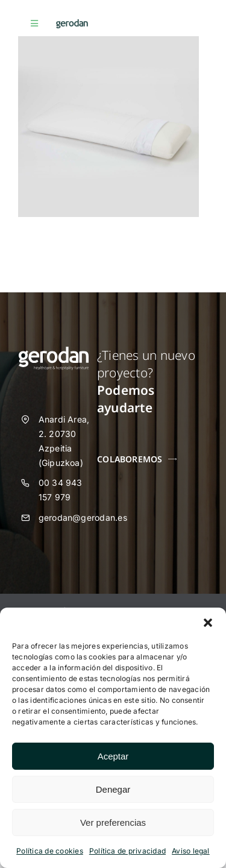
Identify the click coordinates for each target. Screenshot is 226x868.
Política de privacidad (127, 851)
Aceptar (113, 756)
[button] (208, 623)
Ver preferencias (113, 822)
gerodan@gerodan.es (83, 517)
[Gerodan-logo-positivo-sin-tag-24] (72, 24)
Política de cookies (50, 851)
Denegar (113, 789)
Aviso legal (191, 851)
